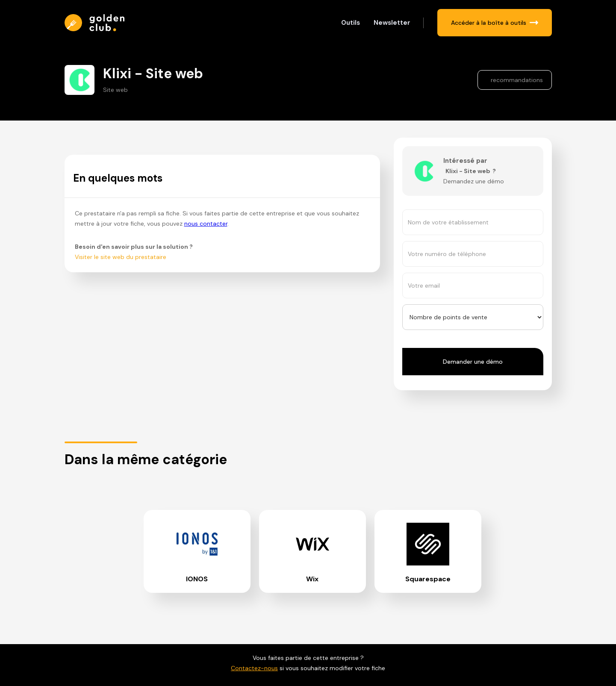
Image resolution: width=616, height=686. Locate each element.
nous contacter (206, 224)
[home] (97, 23)
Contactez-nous (254, 668)
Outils (351, 23)
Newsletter (392, 23)
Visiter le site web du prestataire (121, 257)
